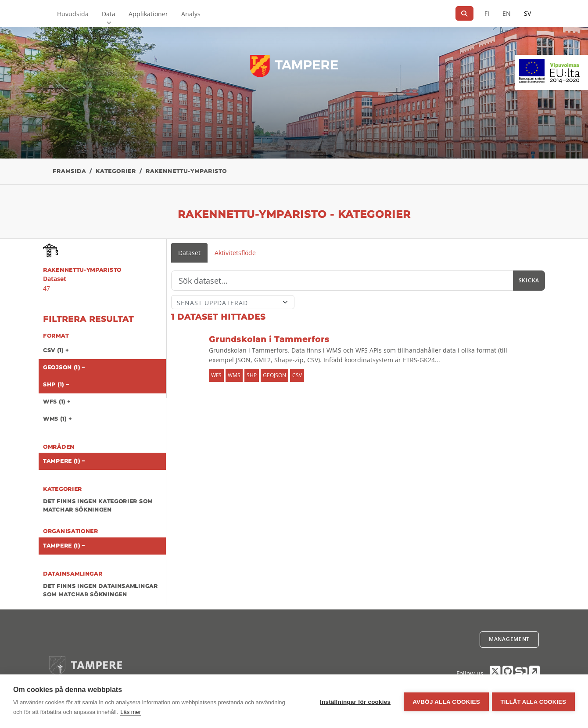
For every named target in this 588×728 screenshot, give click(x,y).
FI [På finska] (487, 13)
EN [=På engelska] (507, 13)
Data (109, 14)
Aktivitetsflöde (235, 253)
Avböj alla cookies (445, 701)
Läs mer (131, 712)
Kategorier (116, 171)
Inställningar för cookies (354, 701)
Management (509, 639)
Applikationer (148, 14)
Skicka (529, 280)
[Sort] (233, 302)
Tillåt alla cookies (533, 701)
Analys (191, 14)
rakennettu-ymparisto (186, 171)
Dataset (189, 253)
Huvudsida (73, 14)
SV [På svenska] (527, 13)
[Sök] (464, 13)
